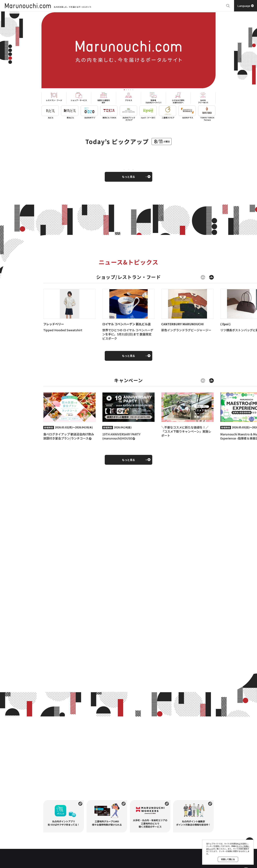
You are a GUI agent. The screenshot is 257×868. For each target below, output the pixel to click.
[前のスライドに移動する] (203, 278)
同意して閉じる (228, 859)
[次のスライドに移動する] (211, 278)
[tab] (124, 90)
